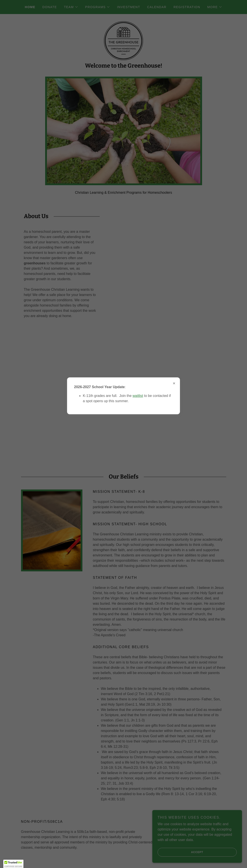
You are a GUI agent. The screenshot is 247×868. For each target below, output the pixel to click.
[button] (13, 864)
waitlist (138, 396)
